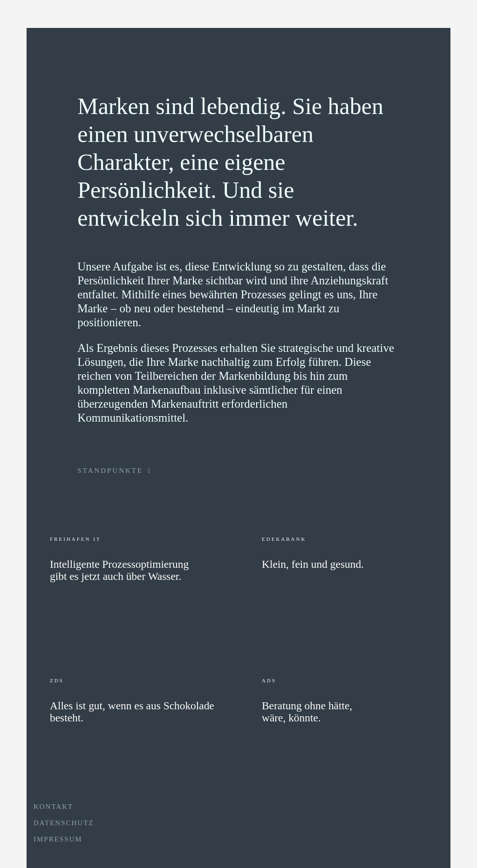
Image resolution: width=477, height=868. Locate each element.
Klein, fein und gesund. (313, 564)
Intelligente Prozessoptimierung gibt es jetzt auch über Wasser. (119, 570)
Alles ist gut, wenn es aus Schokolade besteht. (132, 712)
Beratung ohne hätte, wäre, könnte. (307, 712)
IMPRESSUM (58, 839)
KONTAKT (53, 807)
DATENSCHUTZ (64, 823)
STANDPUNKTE (114, 471)
